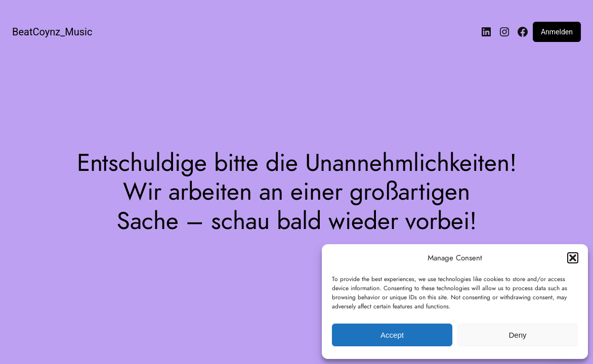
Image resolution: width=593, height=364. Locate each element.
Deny (517, 335)
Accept (392, 335)
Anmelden (557, 32)
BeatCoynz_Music (52, 32)
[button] (573, 258)
